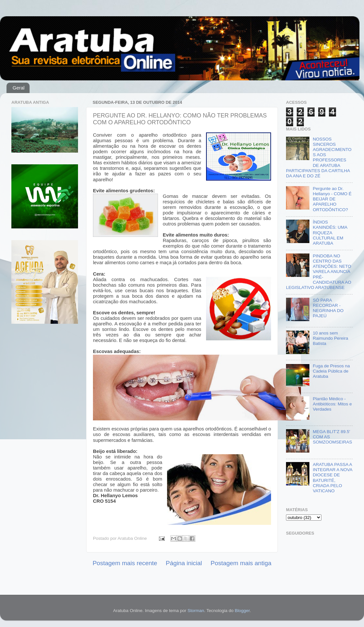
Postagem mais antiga (241, 563)
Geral (19, 88)
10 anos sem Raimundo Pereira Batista (330, 338)
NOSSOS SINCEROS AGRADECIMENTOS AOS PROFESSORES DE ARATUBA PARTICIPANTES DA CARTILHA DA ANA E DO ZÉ (319, 157)
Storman (196, 611)
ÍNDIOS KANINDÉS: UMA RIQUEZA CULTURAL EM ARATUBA (330, 233)
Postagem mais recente (125, 563)
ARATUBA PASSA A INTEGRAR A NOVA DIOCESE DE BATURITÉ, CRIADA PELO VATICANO (332, 478)
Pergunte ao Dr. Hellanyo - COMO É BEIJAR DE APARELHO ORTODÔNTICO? (332, 199)
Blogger (242, 611)
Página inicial (184, 563)
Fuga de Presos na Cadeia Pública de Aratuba (331, 371)
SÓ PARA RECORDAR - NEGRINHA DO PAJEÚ (328, 308)
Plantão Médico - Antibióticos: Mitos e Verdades (332, 404)
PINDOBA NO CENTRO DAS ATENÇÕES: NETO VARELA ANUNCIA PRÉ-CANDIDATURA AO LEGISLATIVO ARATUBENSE (319, 272)
